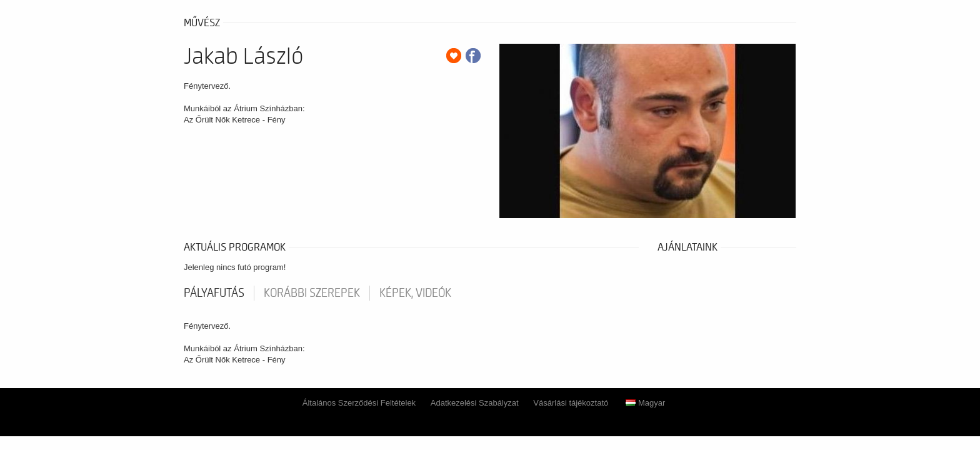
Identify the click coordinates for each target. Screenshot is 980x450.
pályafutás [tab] (214, 293)
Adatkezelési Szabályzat (475, 403)
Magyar (645, 403)
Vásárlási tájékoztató (571, 403)
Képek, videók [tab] (415, 293)
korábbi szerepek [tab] (312, 293)
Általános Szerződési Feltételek (359, 403)
